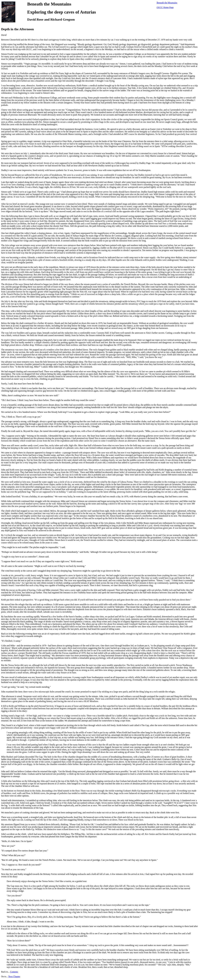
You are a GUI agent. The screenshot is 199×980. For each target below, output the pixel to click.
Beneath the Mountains (167, 3)
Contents (14, 972)
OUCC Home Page (165, 7)
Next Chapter (14, 976)
